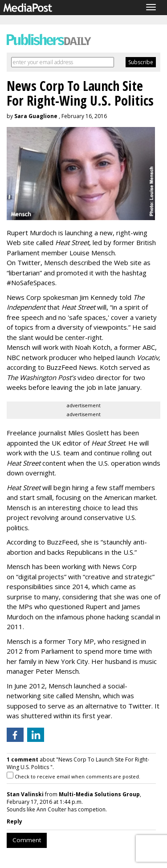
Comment (27, 840)
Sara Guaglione (36, 116)
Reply (14, 821)
